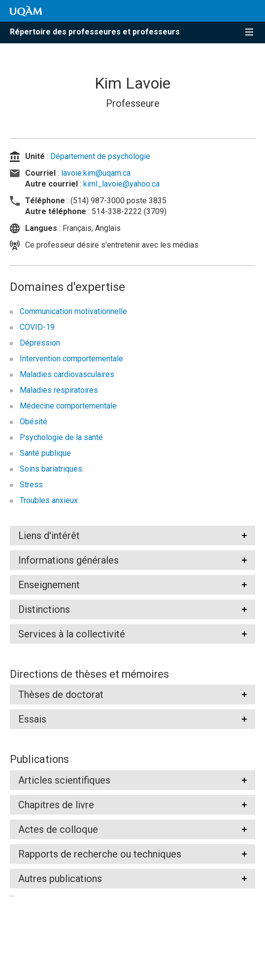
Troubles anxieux (49, 500)
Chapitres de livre (56, 805)
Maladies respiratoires (59, 390)
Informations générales (68, 560)
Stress (31, 485)
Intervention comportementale (71, 359)
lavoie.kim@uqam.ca (96, 173)
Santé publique (45, 453)
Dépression (40, 343)
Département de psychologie (100, 156)
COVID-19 (37, 327)
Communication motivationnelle (73, 311)
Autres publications (60, 879)
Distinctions (44, 609)
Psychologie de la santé (61, 437)
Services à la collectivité (72, 634)
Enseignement (49, 585)
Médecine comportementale (68, 406)
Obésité (33, 422)
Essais (32, 719)
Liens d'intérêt (49, 536)
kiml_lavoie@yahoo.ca (121, 184)
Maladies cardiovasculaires (67, 374)
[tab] (132, 536)
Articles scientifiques (64, 780)
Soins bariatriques (51, 469)
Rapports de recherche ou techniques (100, 854)
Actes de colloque (58, 829)
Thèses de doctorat (61, 695)
